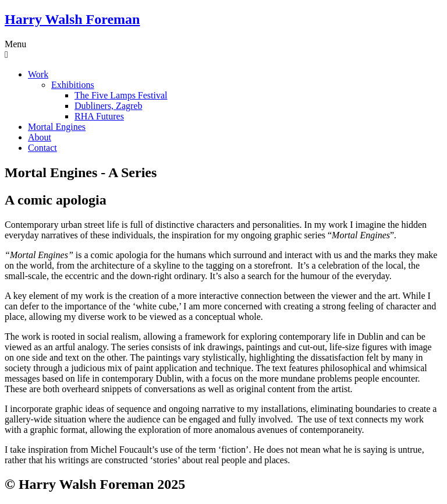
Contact (42, 148)
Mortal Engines (57, 127)
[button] (223, 50)
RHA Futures (99, 116)
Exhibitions (73, 85)
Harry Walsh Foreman (72, 19)
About (40, 137)
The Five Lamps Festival (121, 95)
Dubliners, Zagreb (108, 106)
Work (38, 74)
